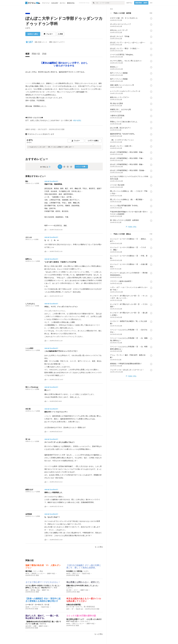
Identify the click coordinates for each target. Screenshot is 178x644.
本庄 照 (28, 409)
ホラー (76, 590)
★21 (27, 590)
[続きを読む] (64, 96)
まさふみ (29, 237)
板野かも (29, 259)
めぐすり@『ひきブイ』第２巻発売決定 (81, 607)
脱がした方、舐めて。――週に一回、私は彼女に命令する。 (43, 617)
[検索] (94, 3)
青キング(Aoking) (32, 387)
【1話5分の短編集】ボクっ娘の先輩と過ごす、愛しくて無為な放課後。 (84, 567)
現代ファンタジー (78, 624)
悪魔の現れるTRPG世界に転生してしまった (82, 586)
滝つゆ (28, 439)
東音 (56, 588)
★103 (68, 574)
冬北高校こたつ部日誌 (74, 571)
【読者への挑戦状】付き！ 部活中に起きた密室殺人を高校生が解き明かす (43, 600)
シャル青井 (29, 348)
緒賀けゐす (29, 490)
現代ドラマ (76, 574)
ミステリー (35, 607)
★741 (27, 574)
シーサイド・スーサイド (34, 605)
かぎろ (28, 28)
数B (27, 181)
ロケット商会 (38, 571)
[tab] (28, 54)
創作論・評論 (35, 590)
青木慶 (47, 605)
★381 (68, 624)
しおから (69, 588)
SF (73, 609)
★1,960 (69, 590)
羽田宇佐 (43, 624)
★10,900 (28, 626)
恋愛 (35, 626)
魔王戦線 (29, 571)
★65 (68, 609)
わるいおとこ (85, 621)
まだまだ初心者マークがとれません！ (43, 582)
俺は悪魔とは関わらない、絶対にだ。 (84, 582)
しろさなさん (30, 304)
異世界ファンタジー (38, 574)
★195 (27, 607)
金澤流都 (29, 514)
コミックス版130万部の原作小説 (81, 616)
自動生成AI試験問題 (73, 605)
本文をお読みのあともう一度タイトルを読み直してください (84, 600)
